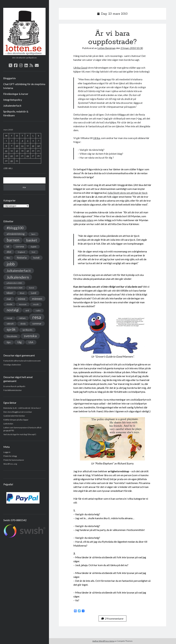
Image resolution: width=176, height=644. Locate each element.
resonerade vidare (83, 220)
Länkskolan (8, 424)
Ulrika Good (80, 68)
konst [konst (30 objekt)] (32, 288)
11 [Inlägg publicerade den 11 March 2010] (22, 146)
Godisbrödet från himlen (14, 416)
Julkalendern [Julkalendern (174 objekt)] (18, 277)
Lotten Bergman (106, 48)
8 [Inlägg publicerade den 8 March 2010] (6, 146)
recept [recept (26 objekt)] (9, 318)
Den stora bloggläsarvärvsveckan (18, 412)
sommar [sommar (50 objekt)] (37, 323)
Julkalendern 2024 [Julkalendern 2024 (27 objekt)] (14, 288)
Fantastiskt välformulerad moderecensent (22, 361)
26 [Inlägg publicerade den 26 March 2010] (28, 156)
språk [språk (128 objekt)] (11, 329)
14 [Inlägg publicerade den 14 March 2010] (38, 146)
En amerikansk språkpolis (14, 386)
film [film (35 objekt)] (8, 258)
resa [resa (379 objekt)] (37, 317)
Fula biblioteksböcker (13, 390)
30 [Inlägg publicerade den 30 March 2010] (12, 161)
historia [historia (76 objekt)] (22, 257)
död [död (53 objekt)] (9, 252)
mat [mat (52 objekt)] (9, 299)
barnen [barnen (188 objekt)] (13, 240)
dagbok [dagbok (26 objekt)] (34, 247)
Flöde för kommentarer (14, 460)
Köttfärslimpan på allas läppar (16, 420)
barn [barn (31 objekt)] (33, 234)
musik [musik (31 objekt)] (36, 304)
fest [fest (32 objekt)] (33, 252)
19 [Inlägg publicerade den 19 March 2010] (28, 151)
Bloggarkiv (10, 78)
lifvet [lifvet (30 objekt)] (22, 293)
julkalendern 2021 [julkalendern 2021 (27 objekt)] (14, 283)
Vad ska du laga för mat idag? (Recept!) (20, 434)
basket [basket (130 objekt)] (32, 240)
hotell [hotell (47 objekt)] (36, 258)
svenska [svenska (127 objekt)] (30, 336)
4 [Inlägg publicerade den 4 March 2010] (22, 141)
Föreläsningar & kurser (16, 94)
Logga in (7, 452)
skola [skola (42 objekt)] (23, 324)
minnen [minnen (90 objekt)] (37, 299)
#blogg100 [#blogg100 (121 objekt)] (15, 228)
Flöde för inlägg (10, 456)
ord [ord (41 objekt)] (27, 310)
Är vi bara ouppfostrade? (112, 38)
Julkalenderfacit (12, 106)
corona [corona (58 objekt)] (20, 246)
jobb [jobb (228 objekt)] (11, 264)
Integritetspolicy (13, 100)
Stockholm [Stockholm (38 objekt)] (12, 336)
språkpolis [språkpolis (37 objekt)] (27, 330)
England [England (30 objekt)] (21, 252)
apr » (10, 168)
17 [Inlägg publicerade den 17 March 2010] (17, 151)
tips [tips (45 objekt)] (9, 342)
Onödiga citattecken (12, 365)
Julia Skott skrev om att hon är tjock (128, 193)
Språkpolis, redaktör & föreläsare (16, 113)
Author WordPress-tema (103, 641)
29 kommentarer (112, 618)
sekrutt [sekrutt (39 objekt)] (10, 324)
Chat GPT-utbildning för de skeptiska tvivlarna (24, 86)
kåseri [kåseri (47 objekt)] (10, 293)
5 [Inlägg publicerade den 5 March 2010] (28, 141)
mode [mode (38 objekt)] (9, 304)
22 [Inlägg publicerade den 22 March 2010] (6, 156)
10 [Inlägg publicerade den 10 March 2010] (17, 146)
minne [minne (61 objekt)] (22, 299)
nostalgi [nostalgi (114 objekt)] (13, 310)
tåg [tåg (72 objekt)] (20, 342)
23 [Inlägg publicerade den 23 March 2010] (12, 156)
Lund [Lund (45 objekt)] (34, 293)
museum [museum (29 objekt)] (23, 304)
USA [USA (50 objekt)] (31, 342)
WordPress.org (10, 464)
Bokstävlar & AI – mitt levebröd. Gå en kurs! (22, 408)
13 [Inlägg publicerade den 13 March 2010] (33, 146)
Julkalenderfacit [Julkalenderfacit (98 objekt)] (19, 271)
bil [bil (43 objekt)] (8, 246)
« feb (5, 168)
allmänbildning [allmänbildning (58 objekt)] (16, 234)
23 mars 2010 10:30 (132, 48)
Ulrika (97, 138)
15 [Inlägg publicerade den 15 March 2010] (6, 151)
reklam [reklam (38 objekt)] (22, 318)
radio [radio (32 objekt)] (38, 311)
